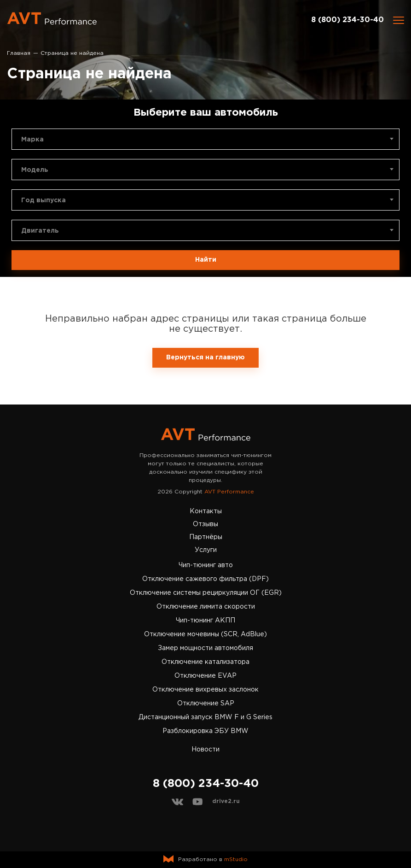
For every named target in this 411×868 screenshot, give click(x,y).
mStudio (236, 859)
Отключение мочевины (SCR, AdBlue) (205, 634)
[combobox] (205, 139)
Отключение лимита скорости (206, 607)
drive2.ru (226, 801)
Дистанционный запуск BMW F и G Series (205, 717)
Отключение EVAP (205, 676)
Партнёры (206, 537)
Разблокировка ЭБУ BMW (205, 731)
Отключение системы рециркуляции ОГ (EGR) (206, 593)
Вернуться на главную (205, 358)
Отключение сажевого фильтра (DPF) (205, 579)
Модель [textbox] (35, 170)
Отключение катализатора (205, 662)
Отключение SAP (206, 704)
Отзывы (205, 524)
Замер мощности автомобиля (205, 648)
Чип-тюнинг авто (206, 565)
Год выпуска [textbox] (43, 200)
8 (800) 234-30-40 (347, 20)
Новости (205, 750)
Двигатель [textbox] (40, 231)
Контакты (206, 511)
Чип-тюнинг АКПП (205, 621)
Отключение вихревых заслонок (205, 690)
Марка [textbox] (32, 140)
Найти (206, 260)
